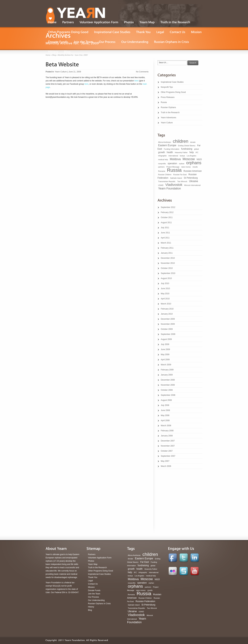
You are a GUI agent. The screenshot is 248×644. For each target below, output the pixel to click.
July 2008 (165, 405)
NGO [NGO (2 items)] (199, 159)
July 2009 (165, 344)
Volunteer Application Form (100, 558)
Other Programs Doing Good (173, 92)
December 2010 (168, 258)
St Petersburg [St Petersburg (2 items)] (191, 178)
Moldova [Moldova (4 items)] (175, 159)
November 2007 (168, 446)
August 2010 (166, 278)
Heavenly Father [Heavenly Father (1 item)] (181, 152)
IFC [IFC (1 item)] (197, 152)
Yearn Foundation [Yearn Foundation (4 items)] (169, 188)
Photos (91, 561)
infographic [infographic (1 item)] (162, 156)
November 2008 (168, 385)
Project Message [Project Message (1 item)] (173, 167)
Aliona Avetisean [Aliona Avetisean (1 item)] (165, 142)
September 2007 (168, 456)
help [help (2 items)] (191, 152)
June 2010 (165, 289)
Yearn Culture (61, 72)
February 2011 (167, 248)
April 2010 (165, 299)
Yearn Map (93, 564)
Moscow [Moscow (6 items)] (189, 159)
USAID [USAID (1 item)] (161, 185)
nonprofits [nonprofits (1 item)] (162, 164)
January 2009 (167, 375)
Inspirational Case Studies (172, 82)
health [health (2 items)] (170, 152)
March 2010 (166, 304)
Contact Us (93, 584)
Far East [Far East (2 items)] (145, 562)
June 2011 (165, 233)
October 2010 (167, 268)
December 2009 (168, 319)
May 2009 (165, 355)
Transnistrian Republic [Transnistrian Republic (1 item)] (167, 181)
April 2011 (165, 238)
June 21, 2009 (75, 72)
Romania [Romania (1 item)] (162, 171)
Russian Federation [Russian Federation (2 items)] (145, 601)
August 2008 (166, 400)
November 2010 (168, 263)
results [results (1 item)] (195, 167)
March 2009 (166, 365)
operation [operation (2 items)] (172, 163)
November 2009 (168, 324)
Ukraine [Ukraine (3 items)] (194, 181)
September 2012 (168, 207)
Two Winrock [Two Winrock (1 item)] (182, 181)
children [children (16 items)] (181, 141)
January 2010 (167, 314)
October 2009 (167, 329)
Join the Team (94, 594)
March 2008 (166, 426)
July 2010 (165, 283)
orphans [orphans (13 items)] (194, 163)
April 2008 (165, 420)
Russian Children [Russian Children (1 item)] (165, 175)
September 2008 (168, 395)
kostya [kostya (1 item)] (182, 156)
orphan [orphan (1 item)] (182, 164)
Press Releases (168, 97)
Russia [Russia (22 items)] (174, 170)
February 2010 (167, 309)
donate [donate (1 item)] (193, 142)
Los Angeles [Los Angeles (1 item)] (191, 156)
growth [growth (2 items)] (162, 152)
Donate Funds (94, 590)
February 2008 (167, 431)
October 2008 (167, 390)
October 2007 (167, 451)
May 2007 (165, 461)
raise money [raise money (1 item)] (186, 167)
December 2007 (168, 441)
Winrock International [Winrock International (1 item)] (192, 185)
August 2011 (166, 223)
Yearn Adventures (168, 118)
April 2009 (165, 360)
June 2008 (165, 410)
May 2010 (165, 294)
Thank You (93, 577)
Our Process (94, 597)
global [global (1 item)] (196, 149)
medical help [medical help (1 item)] (163, 159)
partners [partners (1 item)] (161, 167)
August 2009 (166, 339)
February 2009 (167, 370)
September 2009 (168, 334)
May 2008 (165, 415)
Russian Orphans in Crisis (99, 604)
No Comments (142, 72)
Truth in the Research (170, 112)
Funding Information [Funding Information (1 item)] (172, 149)
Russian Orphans (168, 107)
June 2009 (165, 349)
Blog (90, 610)
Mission (91, 587)
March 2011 (166, 243)
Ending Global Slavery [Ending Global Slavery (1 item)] (187, 146)
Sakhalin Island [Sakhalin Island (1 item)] (176, 178)
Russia (164, 102)
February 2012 (167, 212)
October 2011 (167, 217)
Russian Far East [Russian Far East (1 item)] (180, 175)
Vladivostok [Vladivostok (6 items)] (174, 185)
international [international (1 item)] (173, 156)
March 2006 (166, 466)
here (136, 81)
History (91, 607)
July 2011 (165, 228)
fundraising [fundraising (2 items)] (187, 149)
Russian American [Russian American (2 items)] (193, 171)
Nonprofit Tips (167, 87)
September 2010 (168, 273)
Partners (92, 554)
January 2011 (167, 253)
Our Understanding (96, 600)
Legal (90, 581)
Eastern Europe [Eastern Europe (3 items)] (167, 145)
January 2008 (167, 436)
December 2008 (168, 380)
